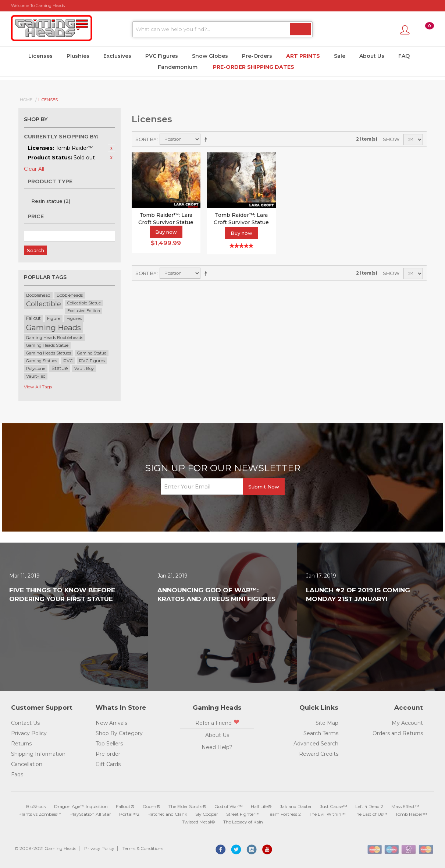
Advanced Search (316, 744)
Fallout (33, 318)
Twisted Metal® (199, 822)
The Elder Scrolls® (187, 806)
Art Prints (303, 56)
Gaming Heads (54, 327)
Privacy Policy (29, 733)
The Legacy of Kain (243, 822)
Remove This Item (111, 148)
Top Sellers (109, 744)
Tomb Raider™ (411, 814)
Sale (340, 56)
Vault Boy (84, 368)
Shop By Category (119, 733)
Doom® (152, 806)
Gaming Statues (42, 361)
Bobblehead (38, 295)
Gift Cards (108, 764)
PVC (68, 361)
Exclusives (117, 56)
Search (35, 250)
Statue (60, 368)
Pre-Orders (257, 56)
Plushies (78, 56)
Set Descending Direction (207, 139)
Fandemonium (178, 67)
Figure (54, 318)
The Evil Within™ (327, 814)
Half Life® (261, 806)
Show (391, 139)
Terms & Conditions (143, 848)
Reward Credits (319, 754)
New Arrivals (111, 723)
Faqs (17, 775)
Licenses (40, 56)
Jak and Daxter (296, 806)
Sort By (146, 139)
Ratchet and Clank (167, 814)
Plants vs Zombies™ (40, 814)
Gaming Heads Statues (49, 353)
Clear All (34, 169)
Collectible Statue (84, 303)
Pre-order (108, 754)
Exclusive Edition (84, 311)
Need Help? (217, 747)
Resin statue (51, 201)
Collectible (44, 304)
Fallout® (125, 806)
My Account (407, 723)
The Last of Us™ (371, 814)
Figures (74, 318)
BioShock (36, 806)
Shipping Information (38, 754)
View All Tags (38, 387)
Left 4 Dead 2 (369, 806)
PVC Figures (162, 56)
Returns (21, 744)
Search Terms (321, 733)
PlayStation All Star (90, 814)
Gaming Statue (92, 353)
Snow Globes (210, 56)
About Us (372, 56)
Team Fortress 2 (284, 814)
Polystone (36, 368)
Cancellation (27, 764)
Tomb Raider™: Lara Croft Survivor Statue (241, 219)
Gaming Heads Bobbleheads (55, 338)
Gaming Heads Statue (47, 345)
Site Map (327, 723)
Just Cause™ (334, 806)
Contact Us (25, 723)
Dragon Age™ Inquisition (81, 806)
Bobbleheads (70, 295)
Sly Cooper (207, 814)
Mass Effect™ (405, 806)
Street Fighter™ (243, 814)
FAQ (404, 56)
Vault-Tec (36, 376)
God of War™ (229, 806)
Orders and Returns (398, 733)
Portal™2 (129, 814)
